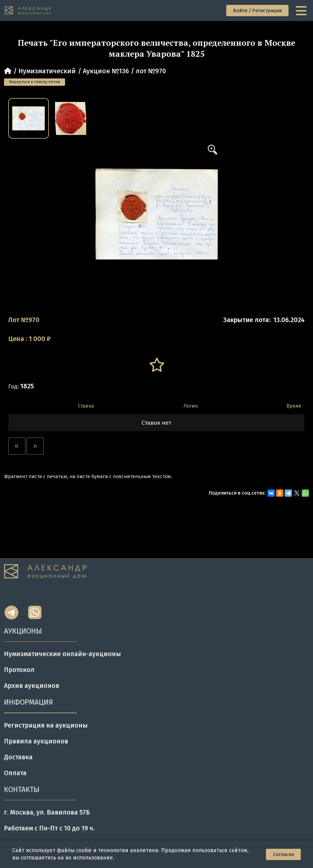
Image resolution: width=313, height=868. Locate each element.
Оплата (15, 773)
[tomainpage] (28, 11)
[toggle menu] (302, 11)
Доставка (18, 757)
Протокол (19, 670)
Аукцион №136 (106, 71)
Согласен (284, 854)
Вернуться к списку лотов (35, 82)
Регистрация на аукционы (46, 725)
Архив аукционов (32, 686)
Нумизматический (47, 71)
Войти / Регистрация (258, 11)
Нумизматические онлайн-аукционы (63, 654)
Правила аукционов (36, 741)
